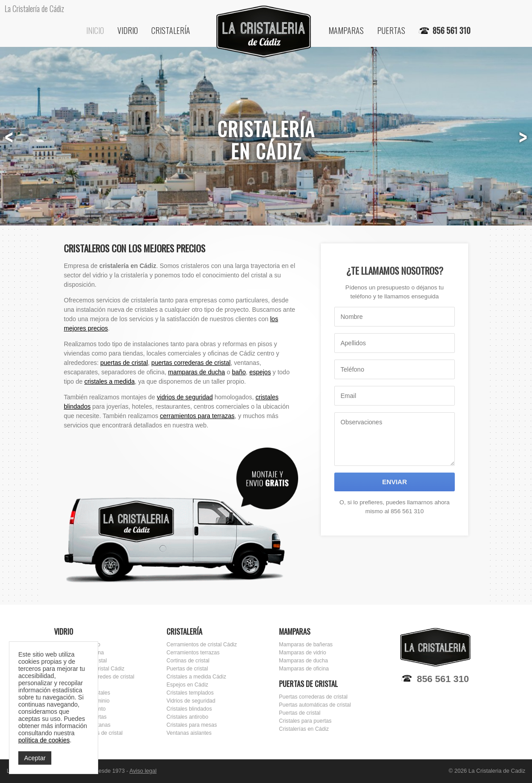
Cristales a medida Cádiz (196, 677)
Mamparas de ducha (303, 661)
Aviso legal (143, 771)
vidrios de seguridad (185, 397)
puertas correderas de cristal (191, 363)
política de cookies (44, 740)
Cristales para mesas (192, 725)
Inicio (95, 30)
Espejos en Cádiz (187, 685)
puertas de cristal (124, 363)
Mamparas (346, 30)
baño (239, 372)
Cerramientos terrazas (193, 653)
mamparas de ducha (196, 372)
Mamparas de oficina (304, 669)
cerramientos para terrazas (197, 416)
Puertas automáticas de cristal (315, 705)
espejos (260, 372)
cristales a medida (110, 381)
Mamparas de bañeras (306, 645)
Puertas (391, 30)
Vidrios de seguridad (191, 701)
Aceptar (35, 758)
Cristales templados (190, 693)
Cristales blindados (189, 709)
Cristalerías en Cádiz (304, 729)
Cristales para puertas (305, 721)
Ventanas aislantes (189, 733)
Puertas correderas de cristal (313, 697)
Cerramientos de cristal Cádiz (202, 645)
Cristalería (171, 30)
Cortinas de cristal (188, 661)
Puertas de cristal (187, 669)
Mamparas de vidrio (303, 653)
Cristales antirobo (187, 717)
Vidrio (128, 30)
